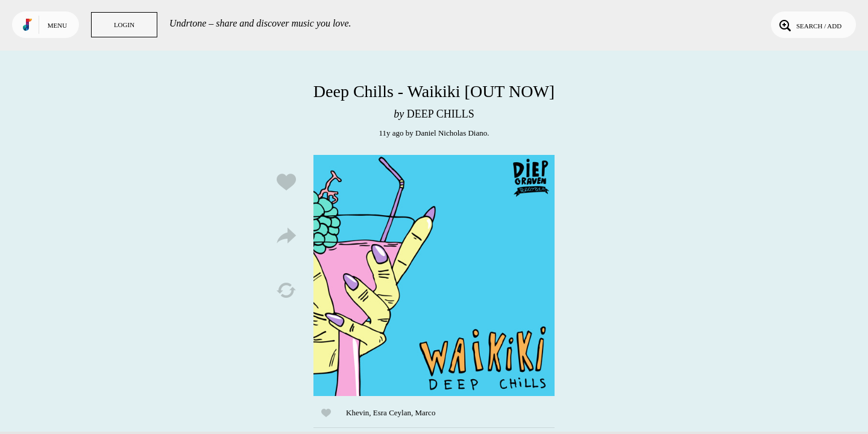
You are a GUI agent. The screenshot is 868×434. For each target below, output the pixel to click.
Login (124, 25)
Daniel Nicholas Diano (451, 133)
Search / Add (809, 25)
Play (434, 275)
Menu (57, 25)
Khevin (357, 413)
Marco (425, 413)
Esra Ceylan (392, 413)
